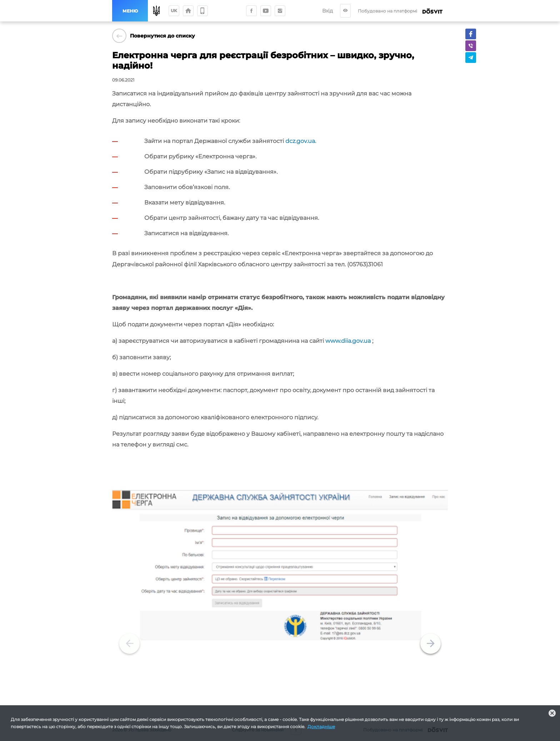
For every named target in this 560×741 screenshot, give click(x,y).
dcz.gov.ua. (301, 141)
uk (174, 11)
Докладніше (321, 727)
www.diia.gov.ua (348, 341)
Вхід (333, 11)
